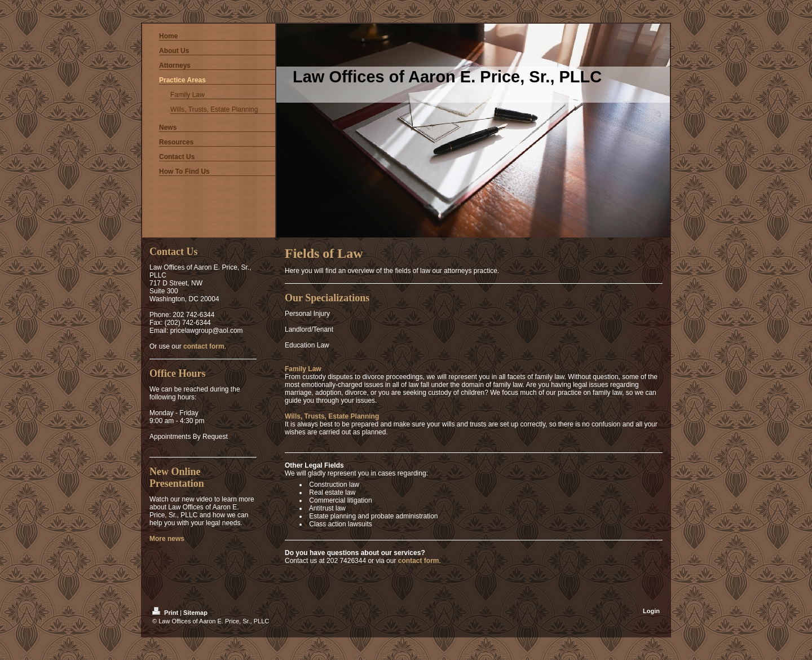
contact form (419, 561)
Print (166, 613)
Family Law (303, 369)
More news (167, 539)
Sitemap (195, 613)
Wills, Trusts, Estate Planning (332, 416)
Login (651, 611)
